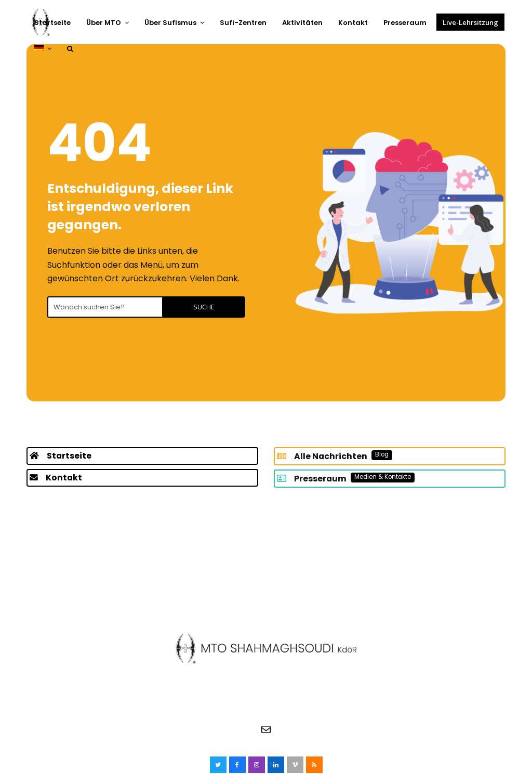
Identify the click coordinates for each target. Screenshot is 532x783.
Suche (217, 307)
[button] (70, 48)
